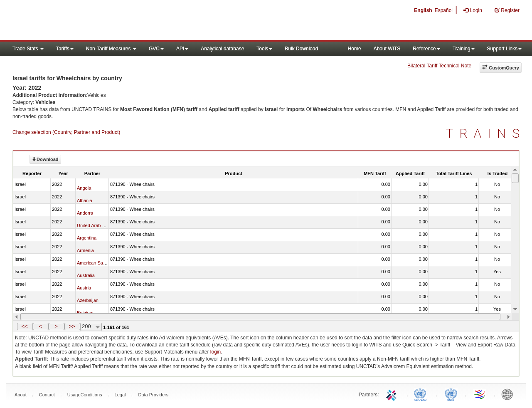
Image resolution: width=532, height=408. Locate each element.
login (216, 352)
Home (355, 49)
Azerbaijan (88, 300)
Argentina (87, 238)
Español (444, 10)
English (423, 10)
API (182, 49)
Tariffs (65, 49)
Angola (84, 188)
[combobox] (91, 327)
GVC (156, 49)
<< (24, 326)
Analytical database (222, 49)
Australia (86, 275)
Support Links (504, 49)
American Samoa (94, 263)
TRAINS (486, 133)
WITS (83, 21)
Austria (84, 288)
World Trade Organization (480, 394)
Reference (426, 49)
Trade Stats (28, 49)
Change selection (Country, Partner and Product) (66, 132)
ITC (393, 394)
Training (464, 49)
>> (72, 326)
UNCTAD (422, 394)
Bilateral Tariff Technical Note (439, 66)
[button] (25, 326)
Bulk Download (301, 49)
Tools (264, 49)
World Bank (509, 394)
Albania (85, 200)
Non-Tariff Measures (111, 49)
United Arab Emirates (99, 225)
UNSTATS (451, 394)
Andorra (85, 213)
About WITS (387, 49)
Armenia (85, 250)
